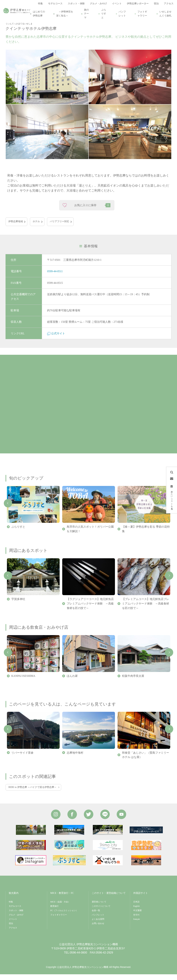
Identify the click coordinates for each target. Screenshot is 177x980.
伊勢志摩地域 (16, 227)
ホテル (36, 227)
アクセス (13, 933)
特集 (11, 907)
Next (169, 581)
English (136, 912)
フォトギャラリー (142, 14)
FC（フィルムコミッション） (64, 916)
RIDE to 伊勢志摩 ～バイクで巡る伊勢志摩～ (32, 793)
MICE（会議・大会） (60, 907)
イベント (13, 925)
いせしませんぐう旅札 (165, 14)
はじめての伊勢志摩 (39, 14)
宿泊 (11, 929)
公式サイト (56, 339)
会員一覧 (96, 916)
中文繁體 (137, 916)
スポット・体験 (16, 916)
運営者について (99, 907)
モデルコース (15, 912)
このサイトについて (101, 912)
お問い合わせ (98, 929)
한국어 (136, 920)
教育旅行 (54, 912)
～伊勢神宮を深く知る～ (65, 14)
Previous (8, 509)
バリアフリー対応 (59, 227)
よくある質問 (98, 925)
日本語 (136, 907)
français (137, 925)
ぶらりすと (104, 14)
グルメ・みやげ (16, 920)
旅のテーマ (86, 14)
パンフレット (122, 14)
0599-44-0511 (55, 277)
